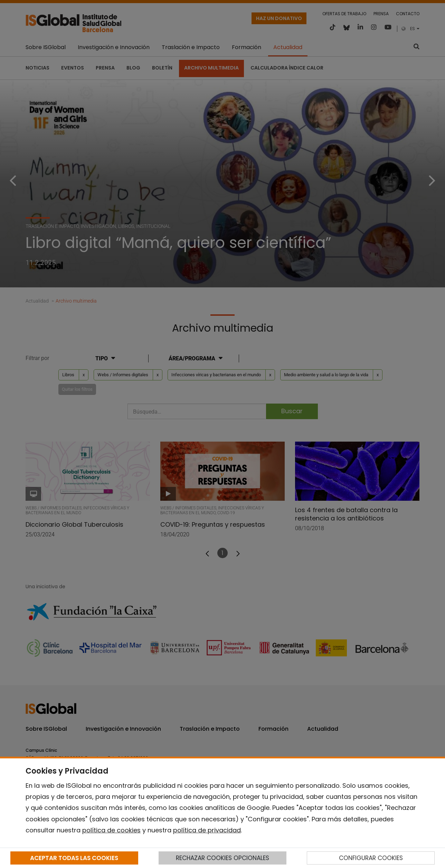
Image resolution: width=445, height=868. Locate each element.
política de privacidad (207, 830)
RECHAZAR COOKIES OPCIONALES (223, 858)
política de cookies (111, 830)
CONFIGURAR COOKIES (371, 858)
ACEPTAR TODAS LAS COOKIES (74, 858)
